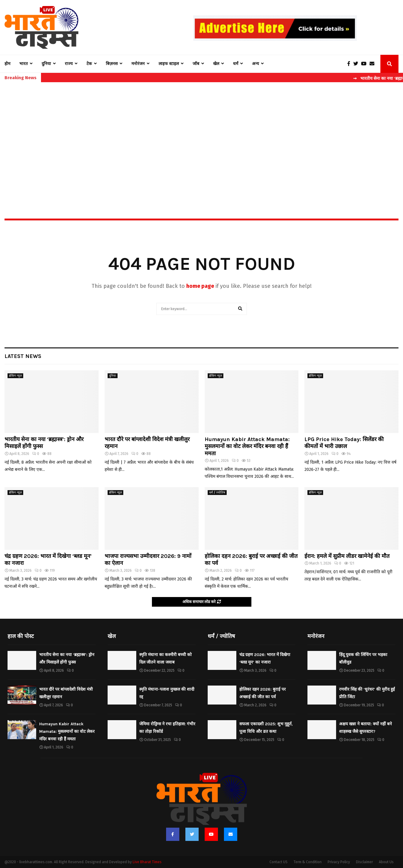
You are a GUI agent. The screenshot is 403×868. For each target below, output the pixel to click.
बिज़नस (112, 64)
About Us (386, 862)
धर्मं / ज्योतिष (217, 493)
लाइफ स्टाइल (169, 64)
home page (200, 286)
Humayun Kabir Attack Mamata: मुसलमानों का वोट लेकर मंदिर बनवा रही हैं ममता (247, 446)
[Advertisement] (202, 137)
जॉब (196, 64)
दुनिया (46, 64)
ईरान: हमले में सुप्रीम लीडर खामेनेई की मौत (347, 556)
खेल (216, 64)
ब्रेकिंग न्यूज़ (15, 376)
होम (7, 64)
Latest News (23, 356)
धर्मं (236, 64)
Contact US (279, 862)
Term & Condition (308, 862)
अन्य (255, 64)
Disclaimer (364, 862)
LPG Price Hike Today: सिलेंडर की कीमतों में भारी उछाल (344, 443)
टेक (89, 64)
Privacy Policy (339, 862)
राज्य (69, 64)
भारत (24, 64)
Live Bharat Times (147, 862)
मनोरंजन (138, 64)
